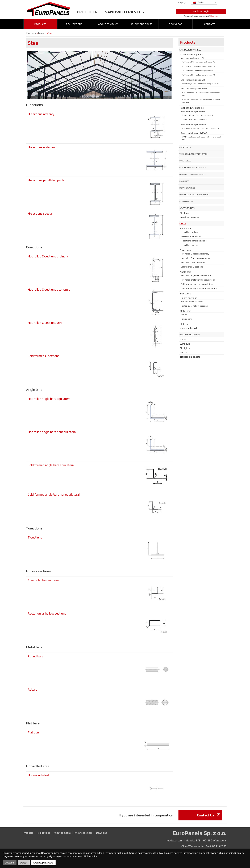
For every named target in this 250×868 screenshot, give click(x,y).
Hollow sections (189, 298)
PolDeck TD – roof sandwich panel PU (197, 115)
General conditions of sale (193, 174)
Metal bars (186, 311)
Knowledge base (142, 24)
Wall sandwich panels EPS (193, 80)
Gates (183, 339)
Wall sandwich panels (192, 55)
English (199, 2)
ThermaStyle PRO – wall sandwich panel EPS (200, 84)
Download (176, 24)
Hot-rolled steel (38, 775)
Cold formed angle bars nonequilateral (54, 495)
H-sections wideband (42, 147)
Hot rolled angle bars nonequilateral (52, 432)
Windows (185, 344)
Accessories (187, 208)
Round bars (36, 656)
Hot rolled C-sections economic (49, 290)
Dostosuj (10, 863)
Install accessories (190, 217)
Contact (209, 24)
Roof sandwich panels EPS (193, 124)
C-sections (186, 250)
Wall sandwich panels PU (193, 58)
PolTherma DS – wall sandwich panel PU (199, 62)
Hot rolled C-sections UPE (45, 323)
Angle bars (186, 272)
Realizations (74, 24)
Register (214, 16)
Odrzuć (24, 863)
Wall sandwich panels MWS (194, 89)
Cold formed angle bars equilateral (51, 465)
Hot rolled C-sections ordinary (48, 256)
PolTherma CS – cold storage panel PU (198, 70)
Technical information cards (193, 154)
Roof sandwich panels (192, 108)
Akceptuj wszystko (43, 863)
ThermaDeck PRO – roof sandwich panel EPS (200, 128)
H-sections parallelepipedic (46, 180)
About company (108, 24)
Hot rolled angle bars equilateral (50, 399)
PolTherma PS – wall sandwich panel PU (198, 75)
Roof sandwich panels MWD (194, 133)
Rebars (33, 690)
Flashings (184, 181)
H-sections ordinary (41, 114)
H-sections (186, 228)
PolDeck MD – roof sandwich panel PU (198, 119)
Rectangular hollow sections (47, 614)
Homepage (31, 33)
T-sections (35, 537)
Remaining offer (190, 335)
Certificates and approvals (193, 168)
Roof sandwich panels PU (193, 111)
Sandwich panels (190, 50)
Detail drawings (187, 188)
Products (40, 24)
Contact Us (209, 815)
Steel (183, 224)
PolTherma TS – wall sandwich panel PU (198, 66)
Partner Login (201, 11)
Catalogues (185, 147)
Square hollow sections (43, 580)
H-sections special (40, 214)
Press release (186, 201)
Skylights (185, 348)
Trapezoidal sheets (190, 357)
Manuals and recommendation (194, 195)
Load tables (185, 161)
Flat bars (34, 732)
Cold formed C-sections (44, 356)
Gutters (184, 352)
